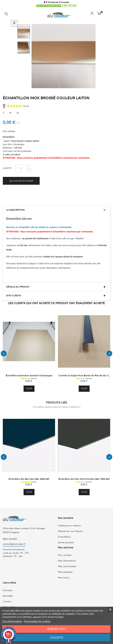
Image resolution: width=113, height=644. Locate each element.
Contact (7, 602)
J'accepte (57, 638)
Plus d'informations (12, 621)
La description (15, 210)
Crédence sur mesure (69, 526)
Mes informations (67, 561)
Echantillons (64, 537)
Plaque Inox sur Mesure (70, 531)
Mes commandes (67, 566)
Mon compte (65, 555)
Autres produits (66, 543)
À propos (8, 590)
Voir (29, 389)
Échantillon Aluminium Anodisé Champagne (29, 376)
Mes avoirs (64, 578)
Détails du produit (18, 287)
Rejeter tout (56, 629)
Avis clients (14, 296)
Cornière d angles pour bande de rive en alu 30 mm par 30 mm (84, 376)
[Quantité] (21, 168)
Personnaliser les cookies (37, 621)
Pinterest (18, 113)
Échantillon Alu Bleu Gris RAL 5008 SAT (29, 479)
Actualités (8, 596)
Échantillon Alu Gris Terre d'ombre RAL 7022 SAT (84, 479)
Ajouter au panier (21, 181)
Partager (3, 113)
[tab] (56, 210)
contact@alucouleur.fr (14, 544)
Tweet (10, 113)
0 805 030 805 (56, 6)
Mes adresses (65, 572)
